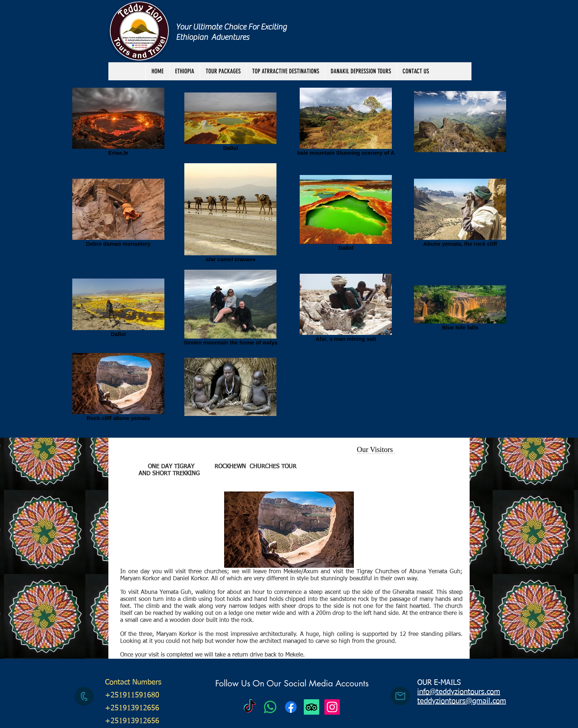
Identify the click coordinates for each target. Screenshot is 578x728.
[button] (223, 71)
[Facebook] (291, 707)
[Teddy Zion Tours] (250, 707)
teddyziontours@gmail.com (462, 701)
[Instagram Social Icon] (332, 707)
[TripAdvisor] (311, 707)
